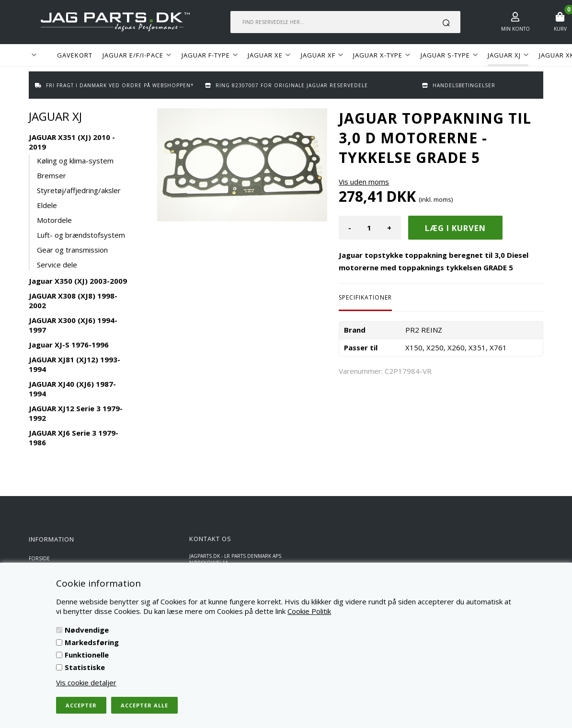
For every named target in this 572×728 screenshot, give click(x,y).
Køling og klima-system (75, 161)
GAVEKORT (75, 55)
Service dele (57, 265)
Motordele (54, 220)
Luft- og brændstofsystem (81, 235)
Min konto (515, 29)
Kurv (560, 29)
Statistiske (85, 667)
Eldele (47, 205)
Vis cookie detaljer (86, 682)
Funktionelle (87, 655)
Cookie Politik (309, 611)
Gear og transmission (72, 250)
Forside (39, 558)
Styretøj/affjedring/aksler (79, 190)
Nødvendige (87, 630)
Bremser (51, 175)
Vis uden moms (364, 182)
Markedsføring (92, 642)
